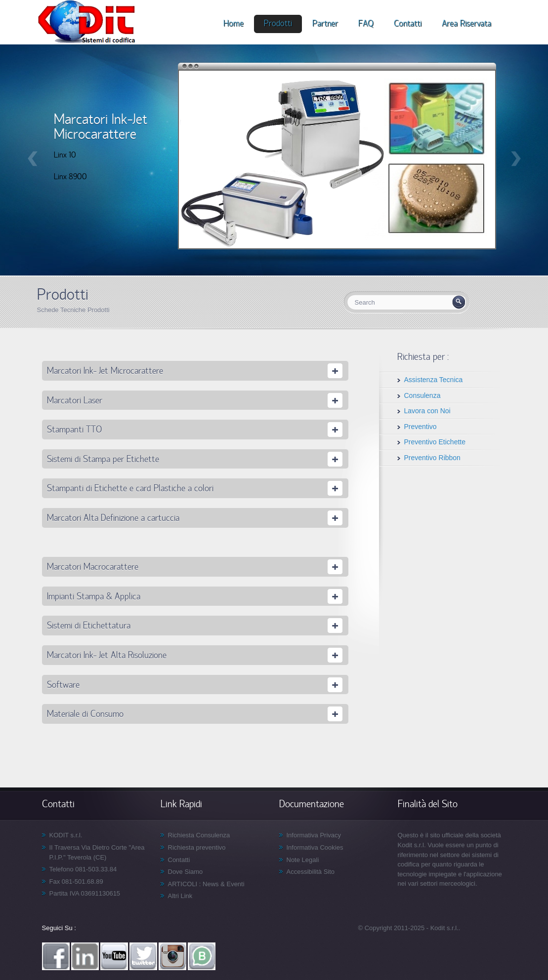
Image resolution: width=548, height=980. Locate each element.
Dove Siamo (186, 872)
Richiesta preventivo (197, 847)
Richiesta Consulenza (199, 835)
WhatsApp (202, 956)
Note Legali (303, 860)
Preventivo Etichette (435, 442)
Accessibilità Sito (311, 872)
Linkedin (85, 956)
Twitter (143, 956)
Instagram (172, 956)
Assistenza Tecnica (434, 380)
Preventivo (421, 427)
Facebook (56, 956)
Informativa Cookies (315, 847)
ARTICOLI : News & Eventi (206, 884)
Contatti (179, 860)
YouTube (114, 956)
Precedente (33, 159)
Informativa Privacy (314, 835)
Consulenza (422, 395)
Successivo (516, 159)
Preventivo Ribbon (432, 458)
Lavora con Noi (427, 411)
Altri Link (180, 896)
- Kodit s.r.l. (443, 928)
